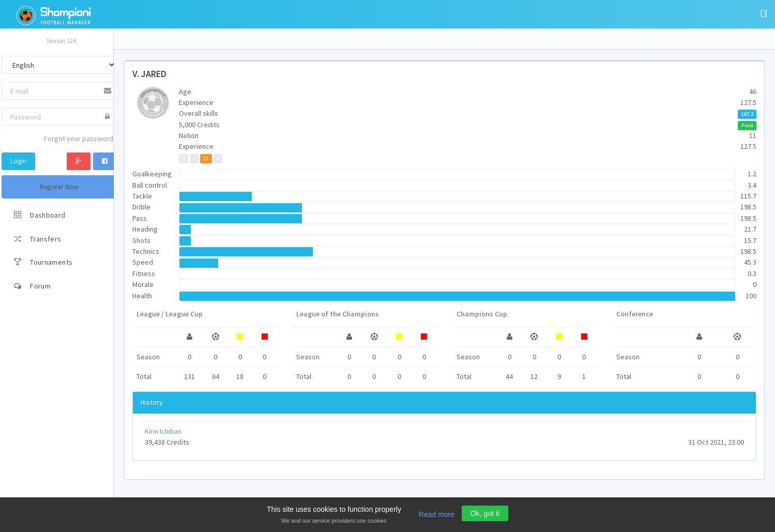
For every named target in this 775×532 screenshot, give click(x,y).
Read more (437, 514)
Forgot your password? (80, 139)
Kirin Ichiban (163, 431)
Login (18, 161)
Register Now (59, 187)
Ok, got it (485, 513)
